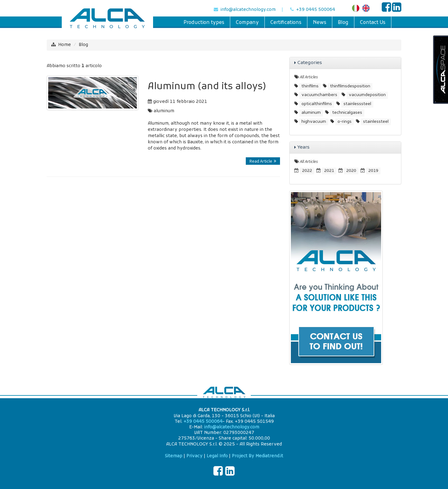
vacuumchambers (319, 95)
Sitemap (174, 456)
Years (303, 147)
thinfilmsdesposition (350, 86)
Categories (310, 63)
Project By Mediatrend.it (257, 456)
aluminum (164, 111)
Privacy (194, 456)
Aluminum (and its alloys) (207, 87)
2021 (329, 171)
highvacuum (314, 122)
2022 (307, 171)
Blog (83, 45)
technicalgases (347, 113)
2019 (373, 171)
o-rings (345, 122)
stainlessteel (376, 122)
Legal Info (217, 456)
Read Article (263, 161)
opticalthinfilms (317, 104)
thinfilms (310, 86)
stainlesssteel (357, 104)
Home (65, 45)
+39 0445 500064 (316, 10)
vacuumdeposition (367, 95)
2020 (351, 171)
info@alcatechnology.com (248, 10)
